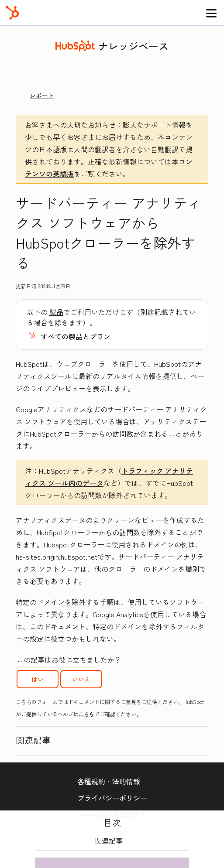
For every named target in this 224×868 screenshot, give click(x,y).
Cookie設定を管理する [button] (112, 814)
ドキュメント (65, 626)
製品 (56, 312)
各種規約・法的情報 (109, 781)
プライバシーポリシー (112, 798)
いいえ (81, 679)
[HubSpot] (12, 13)
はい (38, 679)
